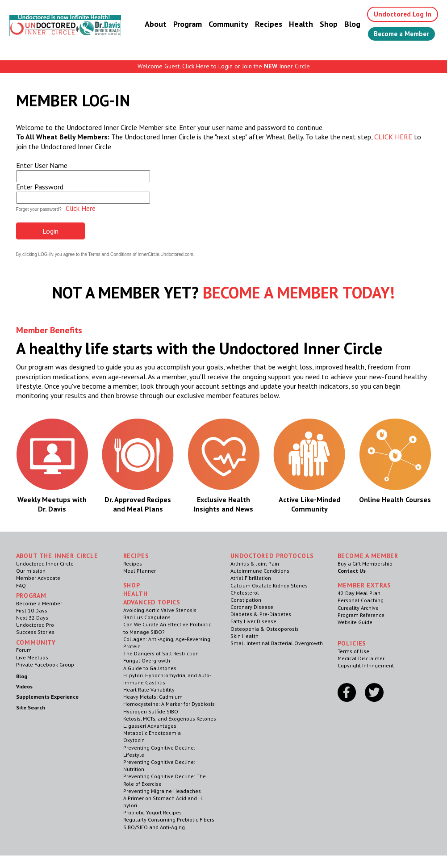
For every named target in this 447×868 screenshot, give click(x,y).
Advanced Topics (152, 602)
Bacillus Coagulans (147, 617)
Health (297, 24)
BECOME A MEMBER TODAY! (299, 292)
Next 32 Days (32, 618)
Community (224, 24)
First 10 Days (32, 610)
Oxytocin (134, 740)
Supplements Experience (47, 697)
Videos (24, 686)
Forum (24, 650)
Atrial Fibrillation (251, 578)
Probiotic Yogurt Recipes (152, 812)
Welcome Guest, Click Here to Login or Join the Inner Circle (224, 66)
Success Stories (35, 632)
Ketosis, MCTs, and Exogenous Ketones (170, 719)
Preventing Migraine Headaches (162, 791)
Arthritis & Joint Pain (255, 564)
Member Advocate (38, 578)
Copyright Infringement (366, 665)
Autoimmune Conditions (260, 571)
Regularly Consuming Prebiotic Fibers (169, 820)
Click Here (81, 208)
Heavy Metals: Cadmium (153, 697)
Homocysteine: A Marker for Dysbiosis (169, 704)
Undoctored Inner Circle (45, 564)
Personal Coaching (361, 600)
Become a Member (400, 34)
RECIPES (136, 556)
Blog (348, 24)
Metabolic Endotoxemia (152, 733)
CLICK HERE (393, 137)
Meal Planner (140, 571)
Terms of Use (353, 651)
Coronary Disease (252, 607)
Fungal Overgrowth (147, 660)
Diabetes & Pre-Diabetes (261, 614)
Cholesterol (245, 593)
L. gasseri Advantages (150, 726)
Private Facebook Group (45, 665)
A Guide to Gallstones (150, 668)
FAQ (21, 585)
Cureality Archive (358, 608)
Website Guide (355, 622)
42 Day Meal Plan (359, 593)
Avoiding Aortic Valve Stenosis (160, 610)
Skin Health (244, 636)
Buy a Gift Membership (365, 564)
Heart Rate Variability (149, 690)
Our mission (31, 571)
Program (183, 24)
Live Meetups (32, 657)
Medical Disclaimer (361, 658)
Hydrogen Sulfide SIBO (151, 711)
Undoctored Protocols (272, 556)
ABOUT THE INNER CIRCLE (57, 556)
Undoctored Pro (35, 625)
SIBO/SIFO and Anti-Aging (154, 827)
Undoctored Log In (399, 14)
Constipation (246, 600)
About (151, 24)
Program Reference (361, 615)
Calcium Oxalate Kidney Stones (269, 585)
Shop (324, 24)
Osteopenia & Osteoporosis (265, 629)
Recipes (264, 24)
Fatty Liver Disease (253, 621)
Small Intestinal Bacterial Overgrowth (277, 643)
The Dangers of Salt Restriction (161, 653)
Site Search (31, 707)
